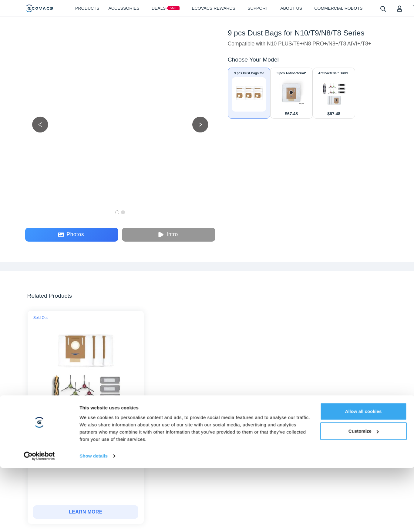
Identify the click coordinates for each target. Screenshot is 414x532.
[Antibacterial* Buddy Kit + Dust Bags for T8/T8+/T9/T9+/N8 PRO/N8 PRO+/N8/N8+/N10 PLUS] (334, 93)
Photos (71, 234)
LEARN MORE (86, 512)
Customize (364, 450)
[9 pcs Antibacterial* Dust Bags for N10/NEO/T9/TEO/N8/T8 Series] (291, 93)
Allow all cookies (364, 430)
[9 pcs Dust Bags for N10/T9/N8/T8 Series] (249, 93)
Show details (94, 475)
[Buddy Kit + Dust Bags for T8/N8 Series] (86, 512)
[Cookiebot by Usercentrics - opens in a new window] (39, 475)
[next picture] (200, 124)
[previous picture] (40, 124)
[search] (383, 9)
